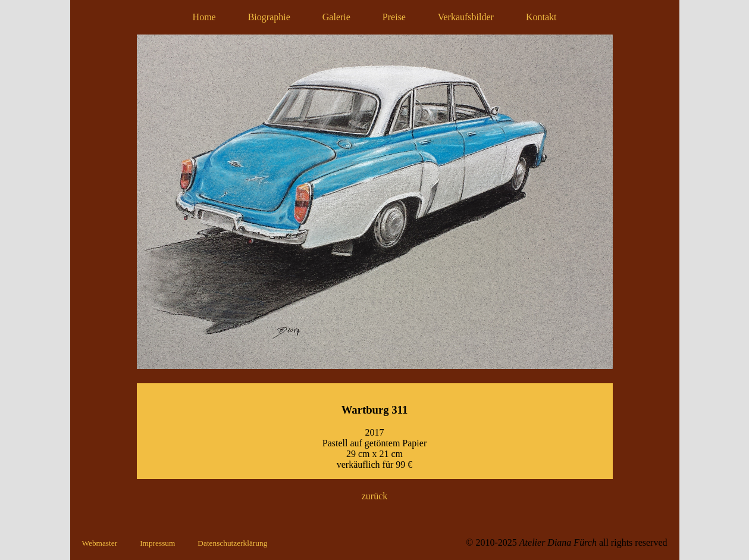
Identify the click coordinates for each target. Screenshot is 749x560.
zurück (375, 496)
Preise (394, 17)
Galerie (336, 17)
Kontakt (541, 17)
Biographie (269, 17)
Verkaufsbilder (466, 17)
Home (204, 17)
